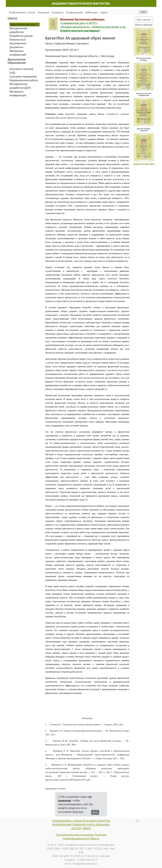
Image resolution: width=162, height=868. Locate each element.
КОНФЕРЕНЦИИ (62, 825)
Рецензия (43, 12)
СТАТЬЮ (77, 821)
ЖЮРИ (87, 828)
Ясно (95, 812)
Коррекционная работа (24, 80)
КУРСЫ (91, 825)
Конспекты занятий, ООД (22, 71)
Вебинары (92, 12)
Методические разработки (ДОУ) (20, 86)
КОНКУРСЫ (103, 821)
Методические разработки (18, 30)
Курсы (104, 12)
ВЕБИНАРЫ (103, 825)
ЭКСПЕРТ (77, 828)
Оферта (95, 838)
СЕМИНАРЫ (79, 825)
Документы (16, 47)
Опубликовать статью (22, 12)
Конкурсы (58, 12)
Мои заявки (144, 20)
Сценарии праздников (23, 76)
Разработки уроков (21, 36)
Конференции (74, 12)
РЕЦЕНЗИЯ (89, 821)
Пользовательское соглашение (75, 835)
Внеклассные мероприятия (18, 41)
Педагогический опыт (23, 24)
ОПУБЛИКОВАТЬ (62, 821)
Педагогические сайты (144, 164)
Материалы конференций (18, 53)
